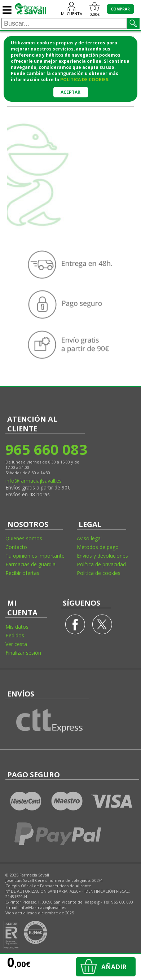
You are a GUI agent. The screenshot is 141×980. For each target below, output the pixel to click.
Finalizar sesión (23, 653)
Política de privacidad (101, 564)
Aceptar (70, 92)
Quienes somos (24, 538)
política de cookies (84, 80)
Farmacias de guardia (30, 564)
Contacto (16, 547)
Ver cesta (16, 644)
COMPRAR (120, 9)
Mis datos (17, 627)
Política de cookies (99, 573)
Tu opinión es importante (35, 556)
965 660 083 (46, 449)
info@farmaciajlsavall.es (34, 481)
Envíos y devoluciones (102, 556)
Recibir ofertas (22, 573)
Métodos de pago (98, 547)
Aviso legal (89, 538)
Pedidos (15, 635)
